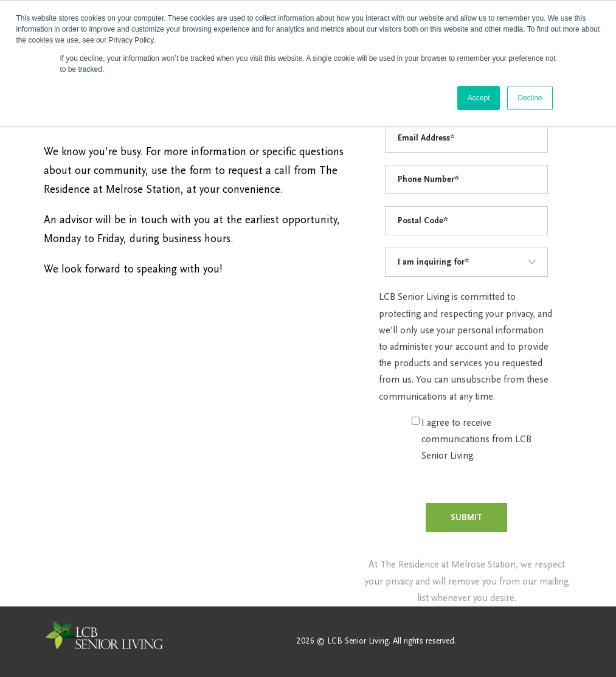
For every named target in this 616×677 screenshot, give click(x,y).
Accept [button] (479, 98)
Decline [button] (530, 98)
